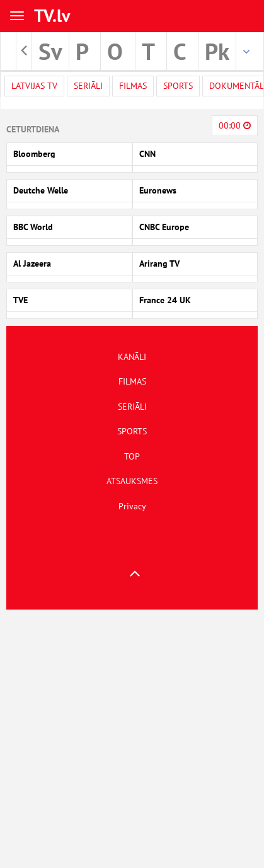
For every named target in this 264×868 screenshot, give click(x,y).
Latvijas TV (34, 86)
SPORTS (132, 431)
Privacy (132, 506)
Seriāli (88, 86)
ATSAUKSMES (132, 481)
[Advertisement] (129, 739)
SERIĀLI (132, 407)
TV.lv (52, 15)
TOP (132, 456)
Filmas (133, 86)
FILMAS (132, 381)
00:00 (235, 125)
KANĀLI (132, 357)
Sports (178, 86)
